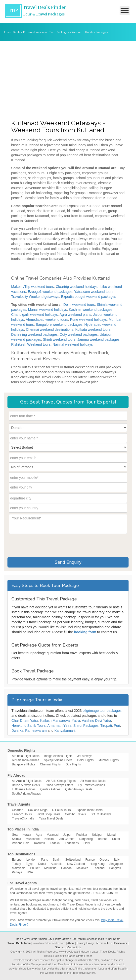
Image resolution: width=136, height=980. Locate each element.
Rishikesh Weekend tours (31, 344)
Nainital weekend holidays (73, 344)
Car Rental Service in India (88, 939)
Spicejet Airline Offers (58, 760)
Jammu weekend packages (98, 339)
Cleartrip (18, 810)
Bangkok (115, 868)
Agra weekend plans (75, 315)
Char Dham (113, 939)
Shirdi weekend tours (59, 339)
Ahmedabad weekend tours (47, 320)
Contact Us (74, 947)
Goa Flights (73, 764)
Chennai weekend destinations (50, 329)
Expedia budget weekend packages (89, 297)
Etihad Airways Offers (59, 785)
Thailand (99, 868)
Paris (44, 860)
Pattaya (17, 872)
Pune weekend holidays (89, 320)
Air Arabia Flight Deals (27, 781)
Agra (39, 835)
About (71, 943)
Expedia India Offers (89, 810)
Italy (117, 860)
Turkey (16, 864)
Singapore (116, 864)
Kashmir (40, 843)
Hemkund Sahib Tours (28, 726)
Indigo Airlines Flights (58, 756)
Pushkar (82, 835)
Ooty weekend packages (79, 334)
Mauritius (50, 868)
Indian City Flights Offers (54, 939)
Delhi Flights (86, 760)
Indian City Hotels (26, 939)
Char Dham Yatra (25, 721)
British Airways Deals (26, 785)
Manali (112, 835)
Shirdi (116, 839)
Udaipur (97, 835)
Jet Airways (85, 756)
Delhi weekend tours (79, 305)
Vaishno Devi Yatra (96, 721)
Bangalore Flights (23, 764)
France (90, 860)
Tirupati (106, 726)
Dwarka (17, 731)
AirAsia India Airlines (25, 760)
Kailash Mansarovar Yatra (60, 721)
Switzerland (73, 860)
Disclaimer (121, 943)
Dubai (42, 864)
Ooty (87, 843)
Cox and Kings (38, 810)
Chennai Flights (50, 764)
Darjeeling (86, 839)
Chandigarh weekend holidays (35, 315)
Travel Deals (12, 32)
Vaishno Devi (21, 843)
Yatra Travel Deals (51, 818)
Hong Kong (97, 864)
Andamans (71, 843)
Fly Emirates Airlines (91, 785)
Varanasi (53, 835)
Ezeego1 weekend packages (50, 292)
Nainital (49, 839)
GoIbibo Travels (75, 814)
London (31, 860)
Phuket (35, 868)
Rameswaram (36, 731)
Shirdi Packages (86, 726)
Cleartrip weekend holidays (77, 287)
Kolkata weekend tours (93, 329)
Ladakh (55, 843)
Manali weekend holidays (47, 310)
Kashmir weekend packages (91, 310)
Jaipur (68, 835)
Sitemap (60, 947)
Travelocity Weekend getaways (35, 297)
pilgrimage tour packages (102, 711)
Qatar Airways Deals (79, 789)
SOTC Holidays (101, 814)
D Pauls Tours (61, 810)
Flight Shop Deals (48, 814)
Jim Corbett (67, 839)
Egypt (30, 864)
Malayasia (19, 868)
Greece (104, 860)
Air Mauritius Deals (93, 781)
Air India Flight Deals (26, 756)
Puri (117, 726)
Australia (57, 864)
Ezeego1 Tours (22, 814)
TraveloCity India (23, 818)
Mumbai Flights (109, 760)
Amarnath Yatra (60, 726)
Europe (17, 860)
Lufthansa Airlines (24, 789)
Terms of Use (104, 943)
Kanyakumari (65, 731)
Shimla (17, 839)
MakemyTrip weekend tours (32, 287)
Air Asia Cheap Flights (61, 781)
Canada (66, 868)
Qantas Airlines (50, 789)
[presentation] (46, 545)
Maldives (82, 868)
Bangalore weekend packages (59, 325)
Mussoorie (33, 839)
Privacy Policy (85, 943)
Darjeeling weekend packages (34, 334)
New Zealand (76, 864)
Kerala (27, 835)
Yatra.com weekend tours (94, 292)
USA (30, 872)
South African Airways (26, 794)
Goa (15, 835)
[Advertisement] (68, 79)
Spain (57, 860)
